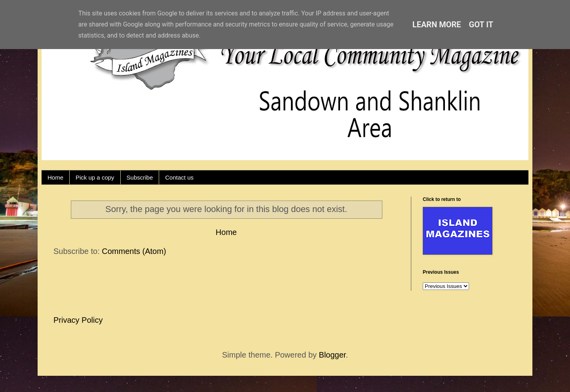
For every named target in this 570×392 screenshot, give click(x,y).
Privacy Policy (78, 320)
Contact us (179, 177)
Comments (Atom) (134, 251)
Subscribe (140, 177)
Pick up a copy (95, 177)
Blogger (332, 355)
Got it (481, 25)
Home (55, 177)
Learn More (437, 25)
